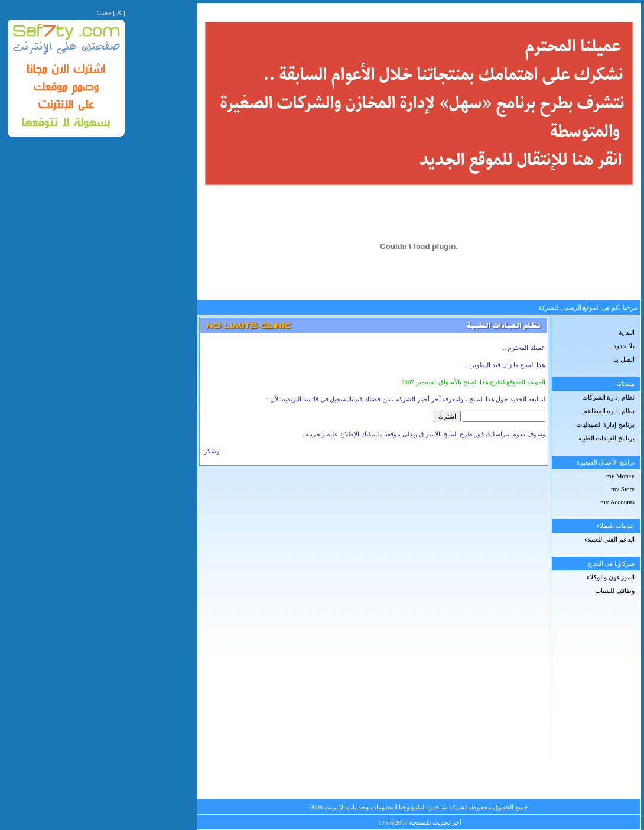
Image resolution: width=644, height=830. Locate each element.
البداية (627, 332)
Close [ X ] (111, 12)
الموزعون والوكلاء (611, 577)
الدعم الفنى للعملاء (610, 539)
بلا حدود (624, 346)
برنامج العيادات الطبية (607, 438)
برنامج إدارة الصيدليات (606, 424)
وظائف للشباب (615, 591)
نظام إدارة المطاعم (609, 411)
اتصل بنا (624, 359)
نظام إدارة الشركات (609, 397)
